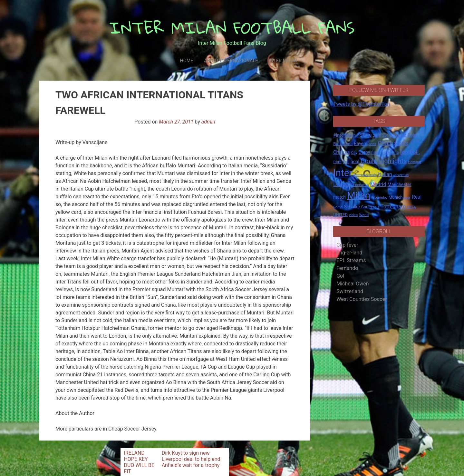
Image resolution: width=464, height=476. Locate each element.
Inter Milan (283, 61)
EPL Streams (351, 260)
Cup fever (347, 245)
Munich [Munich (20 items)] (396, 197)
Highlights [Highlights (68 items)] (393, 161)
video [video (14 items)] (353, 215)
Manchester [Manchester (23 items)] (399, 184)
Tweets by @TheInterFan (362, 104)
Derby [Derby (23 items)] (364, 152)
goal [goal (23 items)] (355, 162)
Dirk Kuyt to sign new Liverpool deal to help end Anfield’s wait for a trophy (191, 459)
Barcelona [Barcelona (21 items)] (343, 144)
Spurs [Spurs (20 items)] (367, 207)
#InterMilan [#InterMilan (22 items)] (344, 135)
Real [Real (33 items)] (417, 197)
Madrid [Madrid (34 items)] (378, 184)
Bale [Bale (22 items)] (412, 135)
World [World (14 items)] (364, 215)
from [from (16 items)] (337, 162)
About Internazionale (231, 61)
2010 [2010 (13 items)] (377, 136)
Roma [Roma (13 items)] (338, 207)
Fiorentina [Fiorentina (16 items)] (390, 153)
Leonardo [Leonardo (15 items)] (361, 185)
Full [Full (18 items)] (346, 162)
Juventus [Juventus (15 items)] (401, 175)
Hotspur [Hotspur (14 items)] (415, 162)
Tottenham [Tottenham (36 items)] (393, 207)
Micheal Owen (353, 284)
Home (186, 61)
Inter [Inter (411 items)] (343, 173)
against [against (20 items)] (400, 135)
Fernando (347, 268)
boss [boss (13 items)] (372, 144)
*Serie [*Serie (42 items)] (364, 135)
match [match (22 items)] (339, 197)
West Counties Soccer (362, 299)
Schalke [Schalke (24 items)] (352, 207)
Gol (340, 276)
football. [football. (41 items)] (410, 152)
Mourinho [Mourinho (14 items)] (379, 197)
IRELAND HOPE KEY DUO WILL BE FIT (139, 462)
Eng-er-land (349, 253)
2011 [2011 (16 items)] (387, 135)
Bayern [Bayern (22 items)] (361, 144)
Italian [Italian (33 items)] (385, 174)
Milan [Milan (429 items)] (359, 195)
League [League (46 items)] (342, 184)
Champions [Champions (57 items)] (393, 143)
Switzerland (350, 291)
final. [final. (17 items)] (376, 152)
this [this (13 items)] (376, 207)
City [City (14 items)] (354, 153)
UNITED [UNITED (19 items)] (340, 215)
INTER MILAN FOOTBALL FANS (232, 28)
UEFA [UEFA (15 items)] (411, 207)
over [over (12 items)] (407, 198)
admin (208, 122)
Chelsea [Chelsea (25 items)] (341, 152)
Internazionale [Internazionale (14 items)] (365, 175)
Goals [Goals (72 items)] (369, 161)
